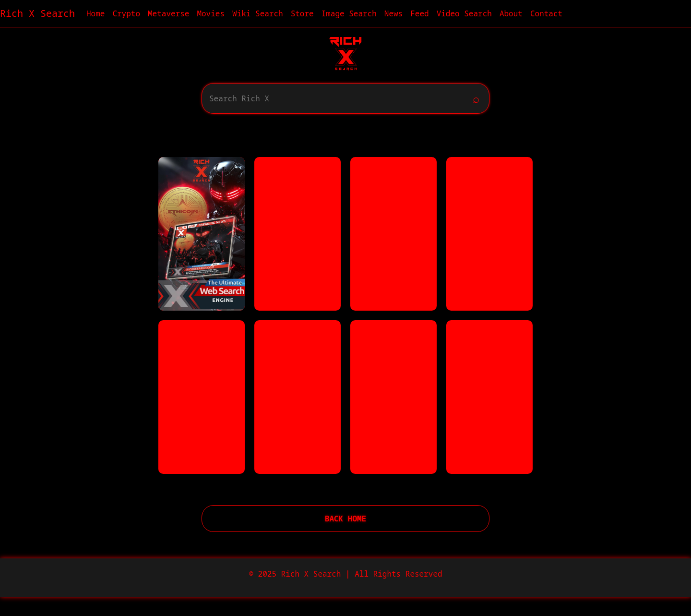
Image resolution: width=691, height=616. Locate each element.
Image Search (349, 13)
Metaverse (168, 13)
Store (302, 13)
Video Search (464, 13)
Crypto (126, 13)
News (393, 13)
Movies (211, 13)
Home (95, 13)
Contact (546, 13)
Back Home (345, 519)
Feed (419, 13)
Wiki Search (258, 13)
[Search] (335, 98)
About (511, 13)
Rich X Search (37, 13)
